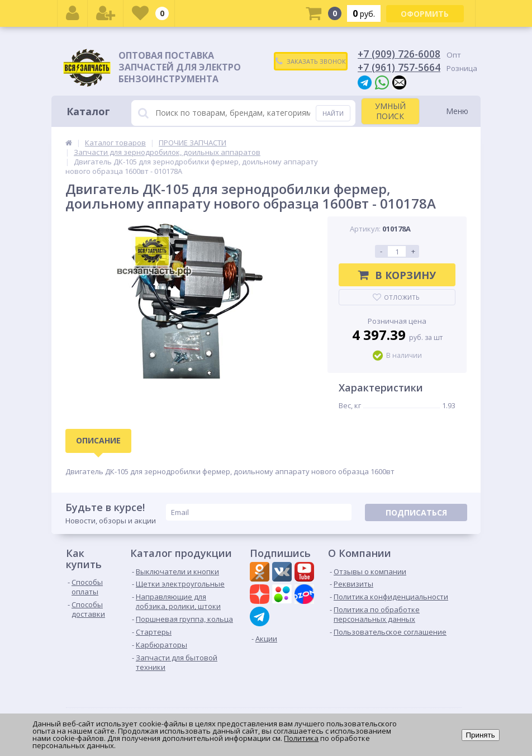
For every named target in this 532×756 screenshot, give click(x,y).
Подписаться (416, 512)
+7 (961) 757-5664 (399, 67)
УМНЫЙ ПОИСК (390, 111)
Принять (481, 735)
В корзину (397, 275)
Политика (301, 738)
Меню (457, 111)
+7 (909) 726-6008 (399, 54)
